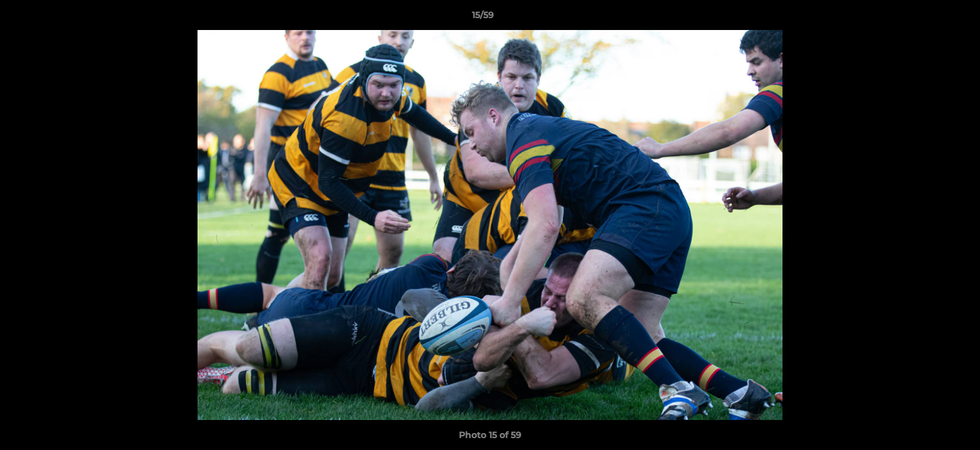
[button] (927, 18)
